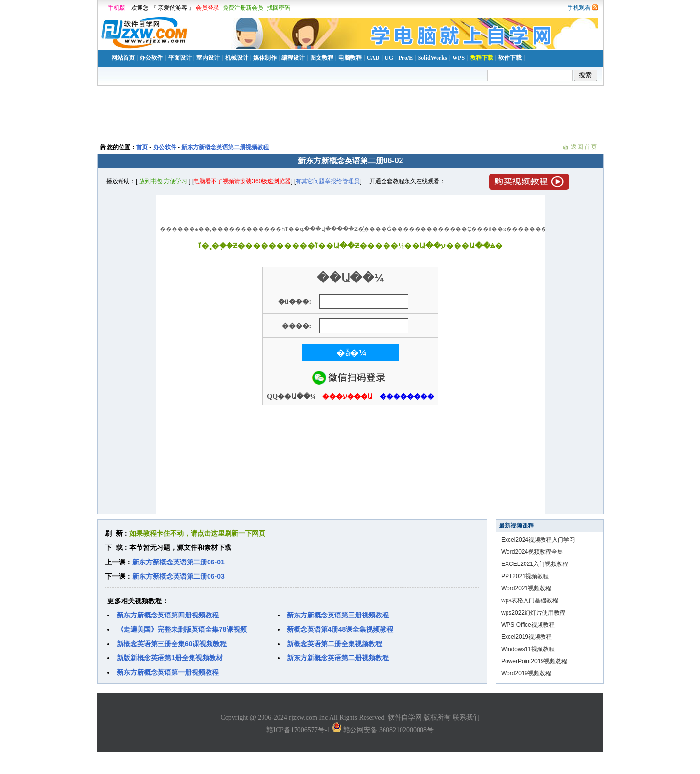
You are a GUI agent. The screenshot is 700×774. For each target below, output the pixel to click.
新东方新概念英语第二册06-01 (178, 562)
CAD (373, 58)
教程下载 (482, 58)
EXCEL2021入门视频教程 (535, 564)
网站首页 (123, 58)
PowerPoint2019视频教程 (534, 661)
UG (389, 58)
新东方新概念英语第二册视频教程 (225, 147)
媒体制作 (265, 58)
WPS (458, 58)
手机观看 (579, 8)
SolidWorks (433, 58)
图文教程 (322, 58)
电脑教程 (350, 58)
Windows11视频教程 (528, 649)
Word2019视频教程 (526, 673)
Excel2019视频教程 (526, 637)
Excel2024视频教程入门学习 (538, 540)
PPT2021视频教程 (525, 576)
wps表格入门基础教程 (530, 600)
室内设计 (208, 58)
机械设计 (237, 58)
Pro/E (405, 58)
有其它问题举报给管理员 (328, 181)
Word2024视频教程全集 (532, 552)
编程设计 (293, 58)
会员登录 (208, 8)
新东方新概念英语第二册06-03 (178, 576)
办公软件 (151, 58)
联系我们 (466, 717)
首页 (142, 147)
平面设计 (180, 58)
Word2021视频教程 (526, 588)
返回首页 (584, 147)
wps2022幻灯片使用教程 (533, 613)
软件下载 (510, 58)
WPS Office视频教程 (528, 625)
